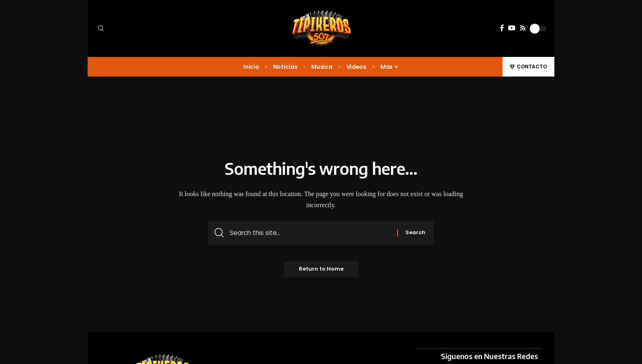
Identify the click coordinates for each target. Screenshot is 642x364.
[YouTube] (512, 28)
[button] (149, 29)
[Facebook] (502, 28)
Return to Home (321, 271)
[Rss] (523, 28)
